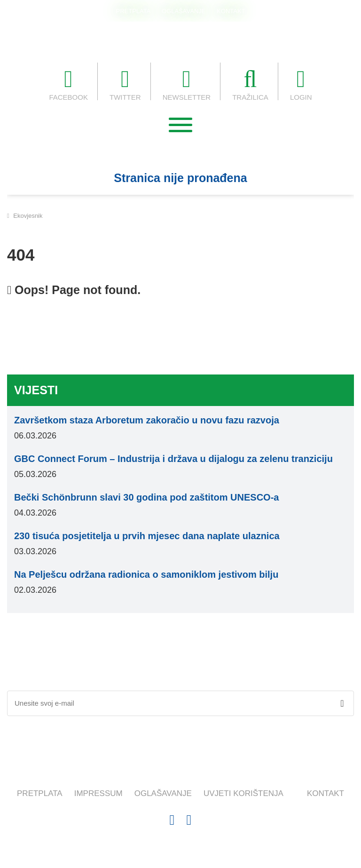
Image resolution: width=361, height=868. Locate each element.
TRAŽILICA (250, 84)
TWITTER (125, 84)
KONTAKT (231, 11)
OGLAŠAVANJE (184, 11)
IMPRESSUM (98, 793)
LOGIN (301, 84)
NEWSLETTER (187, 84)
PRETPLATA (133, 11)
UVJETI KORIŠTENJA (243, 793)
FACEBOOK (68, 84)
